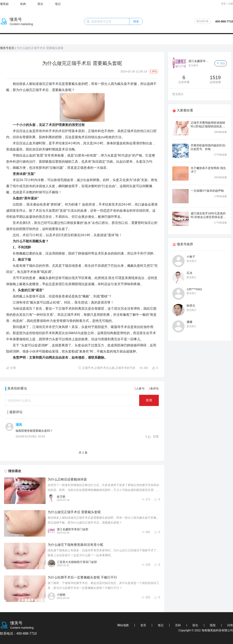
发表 (149, 400)
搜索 (136, 21)
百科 (178, 625)
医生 (40, 4)
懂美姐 (4, 4)
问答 (230, 625)
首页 (143, 625)
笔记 (58, 4)
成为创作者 (202, 21)
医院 (213, 625)
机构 (23, 4)
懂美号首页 (7, 48)
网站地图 (123, 625)
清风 (19, 425)
